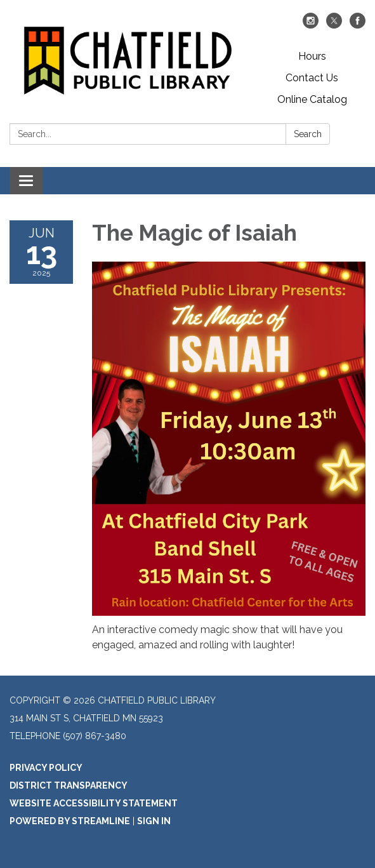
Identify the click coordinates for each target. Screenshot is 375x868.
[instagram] (311, 25)
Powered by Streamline (70, 821)
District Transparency (69, 785)
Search (308, 134)
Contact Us (312, 78)
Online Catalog (312, 99)
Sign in (154, 821)
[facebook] (358, 25)
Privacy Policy (46, 768)
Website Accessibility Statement (94, 803)
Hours (312, 56)
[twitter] (334, 25)
